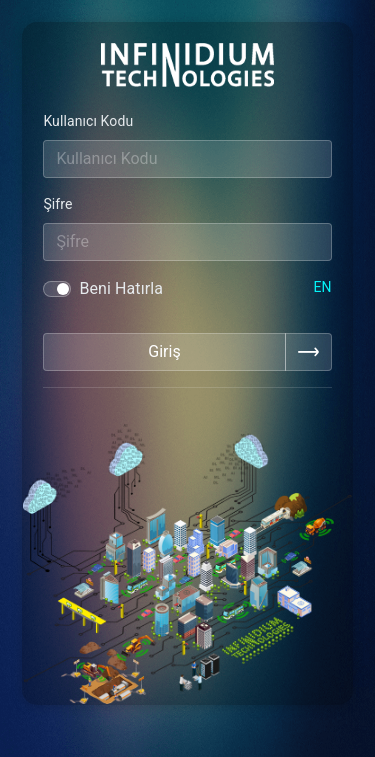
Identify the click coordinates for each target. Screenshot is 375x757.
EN (322, 287)
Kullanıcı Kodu (88, 121)
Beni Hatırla (121, 288)
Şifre (57, 204)
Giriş (164, 351)
